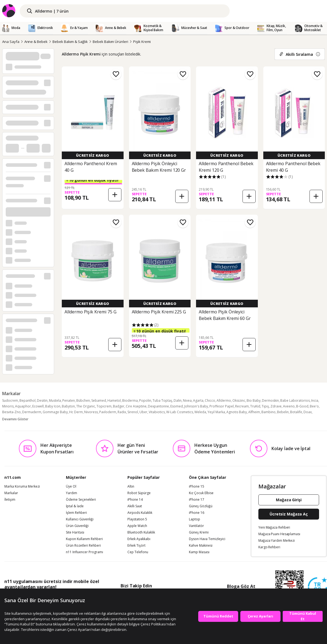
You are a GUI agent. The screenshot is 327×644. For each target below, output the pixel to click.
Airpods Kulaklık (140, 513)
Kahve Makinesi (201, 546)
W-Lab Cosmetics (180, 412)
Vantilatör (196, 526)
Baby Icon (53, 406)
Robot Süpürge (139, 493)
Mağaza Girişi (289, 500)
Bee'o (314, 406)
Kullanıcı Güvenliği (80, 519)
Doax (308, 412)
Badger (119, 406)
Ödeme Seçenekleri (81, 500)
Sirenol (133, 412)
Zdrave (276, 406)
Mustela (55, 400)
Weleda (200, 412)
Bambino (268, 412)
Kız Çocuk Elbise (201, 493)
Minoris (8, 406)
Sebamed (99, 400)
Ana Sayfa (11, 42)
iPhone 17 (197, 500)
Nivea (187, 400)
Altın (131, 486)
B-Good (302, 406)
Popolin (145, 400)
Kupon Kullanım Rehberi (84, 539)
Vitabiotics (157, 412)
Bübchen (83, 400)
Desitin (42, 400)
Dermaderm (32, 412)
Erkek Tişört (136, 546)
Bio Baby (254, 400)
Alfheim (254, 412)
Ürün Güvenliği (77, 526)
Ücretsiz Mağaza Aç (289, 514)
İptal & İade (75, 506)
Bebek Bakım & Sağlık (70, 42)
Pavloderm (108, 412)
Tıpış (265, 406)
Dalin (178, 400)
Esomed (177, 406)
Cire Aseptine (136, 406)
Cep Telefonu (138, 552)
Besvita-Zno (11, 412)
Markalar (11, 493)
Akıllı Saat (135, 506)
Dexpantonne (158, 406)
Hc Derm (76, 412)
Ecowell (38, 406)
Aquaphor (23, 406)
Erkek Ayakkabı (139, 539)
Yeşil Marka (216, 412)
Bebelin (283, 412)
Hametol (114, 400)
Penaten (69, 400)
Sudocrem (10, 400)
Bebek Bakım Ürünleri (110, 42)
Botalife (296, 412)
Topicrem (104, 406)
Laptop (195, 519)
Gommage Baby (55, 412)
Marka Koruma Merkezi (22, 486)
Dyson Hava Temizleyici (207, 539)
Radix (122, 412)
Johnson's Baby (196, 406)
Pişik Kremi (142, 42)
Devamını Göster (15, 419)
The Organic (86, 406)
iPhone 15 (197, 486)
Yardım (71, 493)
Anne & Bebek (36, 42)
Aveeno (289, 406)
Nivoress (91, 412)
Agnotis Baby (237, 412)
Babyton (68, 406)
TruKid (255, 406)
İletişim (10, 500)
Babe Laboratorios (295, 400)
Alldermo (224, 400)
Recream (242, 406)
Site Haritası (75, 532)
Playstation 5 (137, 519)
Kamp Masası (199, 552)
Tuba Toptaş (162, 400)
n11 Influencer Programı (84, 552)
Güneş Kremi (199, 532)
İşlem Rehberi (76, 513)
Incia (315, 400)
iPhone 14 (135, 500)
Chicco (210, 400)
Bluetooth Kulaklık (141, 532)
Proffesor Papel (222, 406)
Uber (143, 412)
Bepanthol (27, 400)
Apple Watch (137, 526)
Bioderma (130, 400)
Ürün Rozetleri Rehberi (83, 546)
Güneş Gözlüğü (201, 506)
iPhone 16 (197, 513)
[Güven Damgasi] (317, 587)
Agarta (198, 400)
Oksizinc (239, 400)
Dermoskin (270, 400)
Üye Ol (71, 486)
